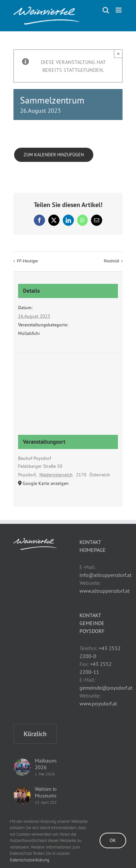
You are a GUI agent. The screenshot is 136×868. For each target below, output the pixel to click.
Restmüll (112, 261)
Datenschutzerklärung (30, 860)
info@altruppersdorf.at (105, 575)
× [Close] (118, 54)
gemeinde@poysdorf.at (106, 688)
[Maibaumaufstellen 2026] (22, 767)
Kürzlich (35, 734)
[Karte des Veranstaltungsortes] (68, 378)
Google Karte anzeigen (46, 483)
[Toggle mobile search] (106, 10)
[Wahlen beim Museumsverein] (22, 795)
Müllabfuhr (29, 333)
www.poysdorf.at (98, 703)
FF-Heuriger (27, 261)
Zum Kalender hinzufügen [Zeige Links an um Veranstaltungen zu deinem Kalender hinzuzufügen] (54, 155)
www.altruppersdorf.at (104, 591)
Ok (113, 840)
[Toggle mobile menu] (119, 10)
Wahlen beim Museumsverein (53, 792)
